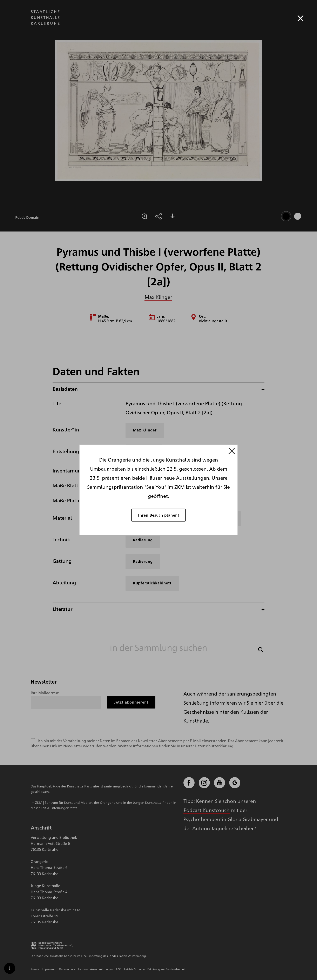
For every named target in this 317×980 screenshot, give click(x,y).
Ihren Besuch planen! (159, 515)
